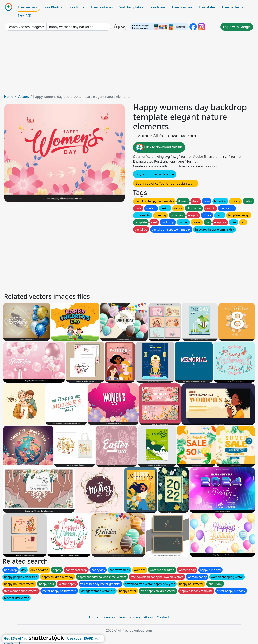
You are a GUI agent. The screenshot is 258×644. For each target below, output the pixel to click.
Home (9, 97)
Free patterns (233, 7)
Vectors (23, 97)
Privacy (135, 617)
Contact (163, 617)
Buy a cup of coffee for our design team (166, 183)
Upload (121, 27)
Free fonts (76, 7)
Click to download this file (159, 147)
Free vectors (27, 7)
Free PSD (25, 16)
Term (122, 617)
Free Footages (102, 7)
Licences (108, 617)
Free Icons (157, 7)
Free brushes (182, 7)
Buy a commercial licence (155, 174)
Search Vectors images (24, 27)
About (149, 617)
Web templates (131, 7)
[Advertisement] (129, 64)
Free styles (207, 7)
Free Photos (53, 7)
